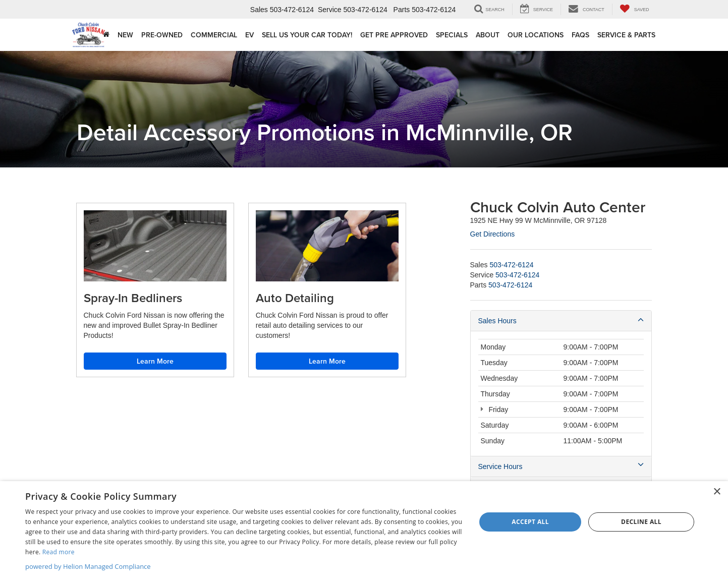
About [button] (488, 35)
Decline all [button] (641, 522)
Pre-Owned (162, 35)
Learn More (155, 361)
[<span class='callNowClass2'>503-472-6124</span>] (517, 275)
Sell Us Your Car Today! (307, 35)
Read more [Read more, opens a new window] (59, 552)
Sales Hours (561, 320)
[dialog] (364, 533)
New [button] (125, 35)
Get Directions (493, 234)
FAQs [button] (580, 35)
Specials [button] (452, 35)
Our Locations (536, 35)
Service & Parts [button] (626, 35)
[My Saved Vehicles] (634, 9)
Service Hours (561, 466)
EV (249, 35)
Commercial (214, 35)
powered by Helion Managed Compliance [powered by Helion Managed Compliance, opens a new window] (88, 566)
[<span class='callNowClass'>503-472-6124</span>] (511, 265)
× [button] (717, 492)
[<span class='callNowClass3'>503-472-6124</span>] (510, 285)
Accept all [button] (530, 522)
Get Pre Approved (394, 35)
